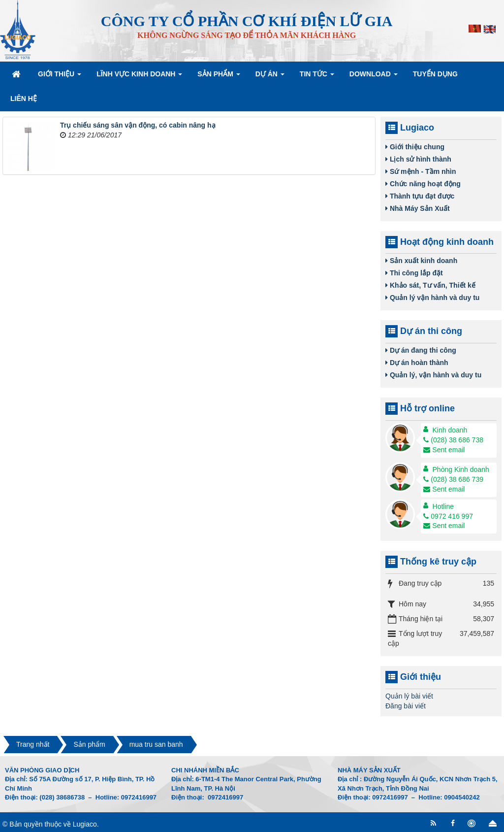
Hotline (443, 506)
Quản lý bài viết (409, 696)
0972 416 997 (448, 516)
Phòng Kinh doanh (461, 469)
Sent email (444, 450)
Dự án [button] (270, 77)
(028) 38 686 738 (453, 440)
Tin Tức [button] (317, 77)
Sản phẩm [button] (219, 77)
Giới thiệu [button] (60, 77)
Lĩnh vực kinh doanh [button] (139, 77)
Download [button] (374, 77)
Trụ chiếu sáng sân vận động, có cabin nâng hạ (138, 125)
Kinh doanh (450, 430)
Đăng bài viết (406, 706)
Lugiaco (85, 824)
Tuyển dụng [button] (435, 74)
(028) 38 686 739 (453, 479)
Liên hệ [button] (24, 99)
